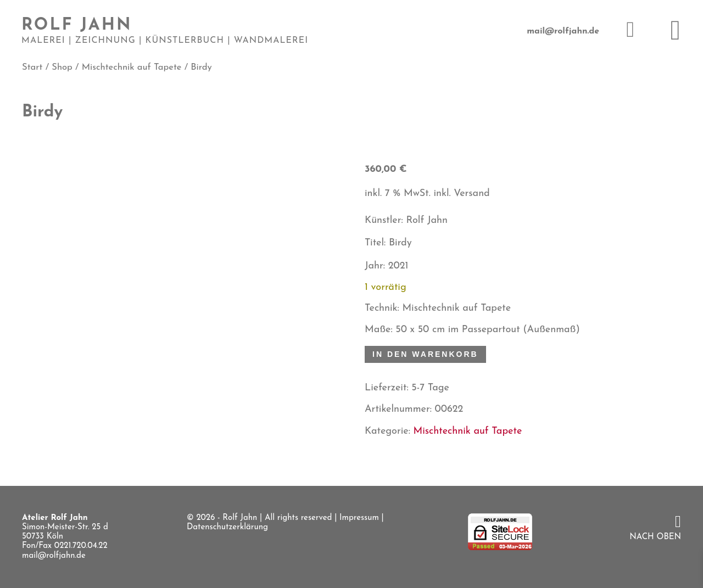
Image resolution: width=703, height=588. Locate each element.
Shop (62, 68)
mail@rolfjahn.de (563, 31)
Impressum (359, 518)
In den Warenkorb (425, 354)
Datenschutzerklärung (227, 527)
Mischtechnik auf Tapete (132, 68)
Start (32, 68)
